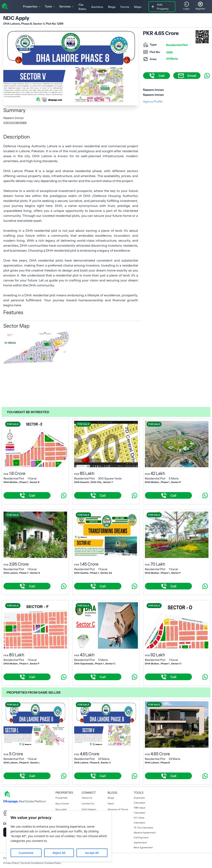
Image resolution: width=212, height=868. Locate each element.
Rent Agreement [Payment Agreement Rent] (143, 847)
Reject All (59, 853)
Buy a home (62, 803)
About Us (87, 798)
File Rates (82, 7)
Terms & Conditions (32, 863)
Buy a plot (61, 809)
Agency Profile (153, 101)
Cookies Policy (53, 863)
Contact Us (88, 803)
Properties (61, 798)
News (111, 803)
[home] (5, 6)
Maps (138, 7)
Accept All (92, 853)
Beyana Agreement (145, 832)
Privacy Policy (11, 863)
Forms (125, 7)
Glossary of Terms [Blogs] (118, 809)
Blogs (112, 7)
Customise (26, 853)
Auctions (97, 7)
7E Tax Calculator (144, 828)
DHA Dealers (89, 809)
